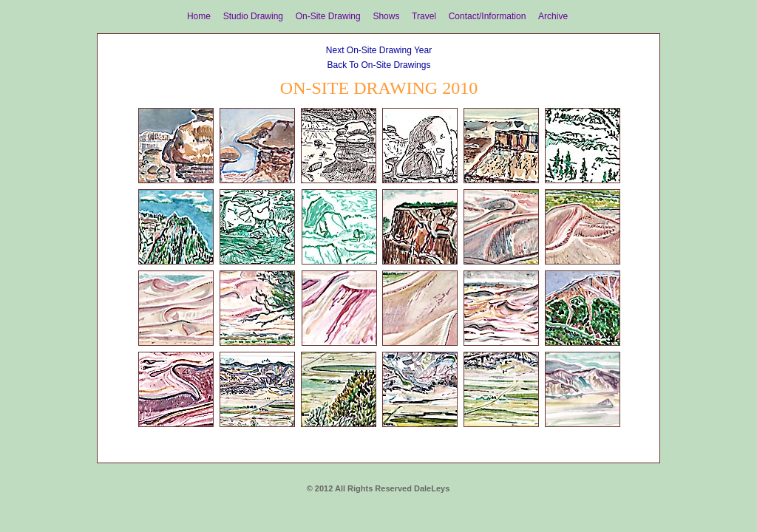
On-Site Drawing (328, 16)
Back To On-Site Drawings (379, 65)
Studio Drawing (253, 16)
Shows (386, 16)
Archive (553, 16)
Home (199, 16)
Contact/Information (488, 16)
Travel (424, 16)
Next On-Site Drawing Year (379, 50)
